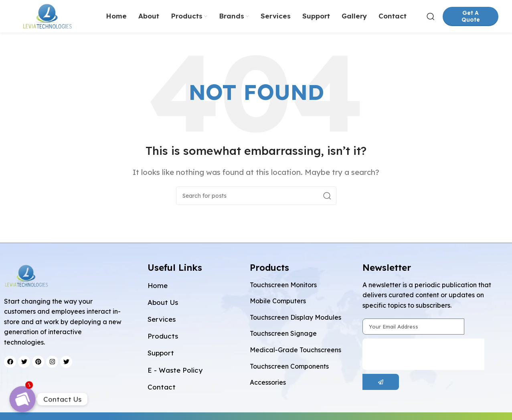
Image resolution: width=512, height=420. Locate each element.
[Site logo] (51, 17)
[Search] (431, 18)
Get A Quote (471, 18)
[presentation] (423, 358)
